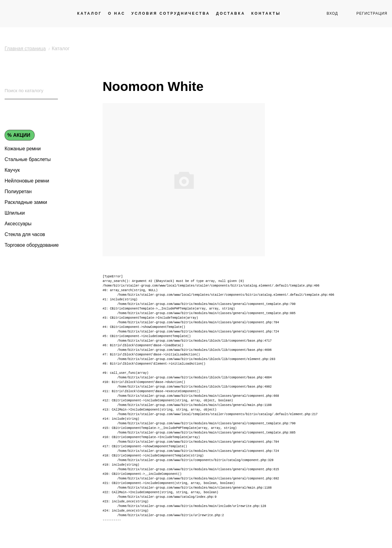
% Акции (19, 135)
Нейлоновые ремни (27, 181)
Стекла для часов (25, 234)
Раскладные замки (26, 202)
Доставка (230, 13)
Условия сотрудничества (171, 13)
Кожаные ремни (23, 149)
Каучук (12, 170)
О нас (117, 13)
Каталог (90, 13)
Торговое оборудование (32, 245)
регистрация (372, 13)
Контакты (266, 13)
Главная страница (25, 49)
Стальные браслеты (28, 159)
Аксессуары (18, 224)
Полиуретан (18, 191)
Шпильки (15, 213)
